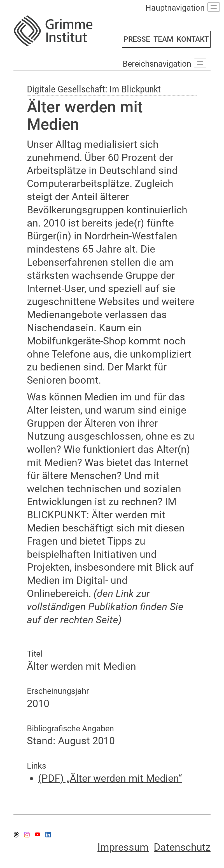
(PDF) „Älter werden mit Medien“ (110, 778)
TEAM (163, 39)
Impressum (123, 847)
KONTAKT (193, 39)
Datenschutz (182, 847)
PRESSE (137, 39)
